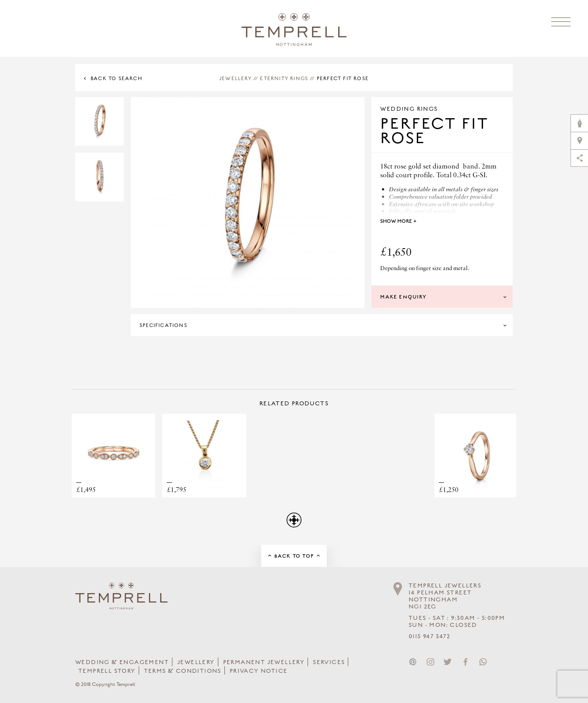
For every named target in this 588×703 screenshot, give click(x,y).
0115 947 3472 (429, 636)
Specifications (163, 325)
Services (329, 662)
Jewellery (235, 78)
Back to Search (116, 78)
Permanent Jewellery (264, 662)
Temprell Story (107, 671)
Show (398, 221)
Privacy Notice (259, 671)
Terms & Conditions (183, 671)
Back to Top (294, 556)
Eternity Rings (284, 78)
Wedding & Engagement (122, 662)
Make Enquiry (403, 297)
